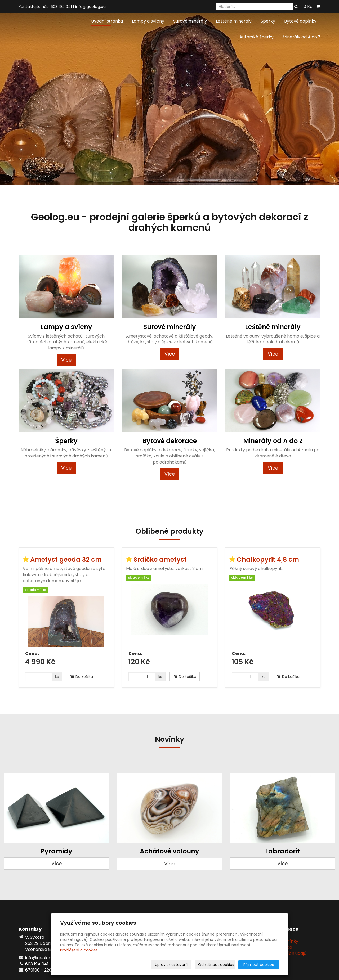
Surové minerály (190, 21)
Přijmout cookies (259, 965)
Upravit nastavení (171, 965)
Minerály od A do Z (302, 37)
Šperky (268, 21)
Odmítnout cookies (216, 965)
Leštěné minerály (234, 21)
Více (66, 360)
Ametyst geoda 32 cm (66, 559)
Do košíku (81, 677)
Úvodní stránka (107, 21)
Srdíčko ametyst (160, 559)
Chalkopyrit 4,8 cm (268, 559)
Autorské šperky (257, 37)
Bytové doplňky (300, 21)
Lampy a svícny (148, 21)
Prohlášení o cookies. (79, 950)
